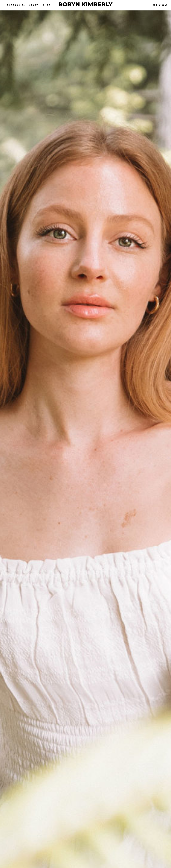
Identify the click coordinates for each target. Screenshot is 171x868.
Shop (47, 5)
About (34, 5)
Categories (16, 5)
